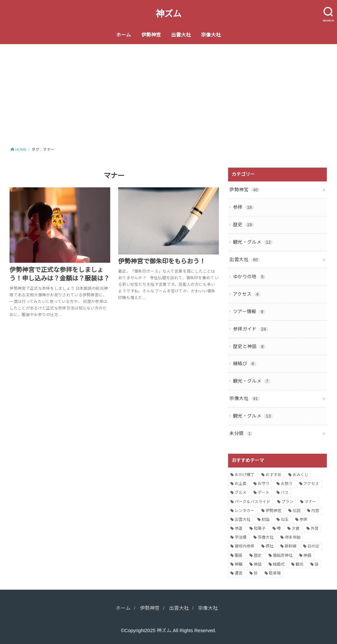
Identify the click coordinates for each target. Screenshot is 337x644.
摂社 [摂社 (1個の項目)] (270, 546)
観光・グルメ (253, 242)
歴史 (244, 225)
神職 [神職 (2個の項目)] (239, 564)
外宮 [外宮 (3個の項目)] (315, 528)
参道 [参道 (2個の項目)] (239, 528)
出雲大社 (181, 35)
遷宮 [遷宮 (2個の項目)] (239, 573)
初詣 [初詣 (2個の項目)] (266, 520)
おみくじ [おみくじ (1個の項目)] (300, 475)
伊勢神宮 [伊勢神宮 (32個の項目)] (273, 511)
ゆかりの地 (249, 277)
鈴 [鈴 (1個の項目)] (256, 573)
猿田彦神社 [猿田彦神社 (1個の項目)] (283, 555)
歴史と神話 (249, 346)
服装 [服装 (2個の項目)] (239, 555)
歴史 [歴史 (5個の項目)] (258, 555)
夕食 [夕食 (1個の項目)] (296, 528)
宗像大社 (211, 35)
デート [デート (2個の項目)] (264, 493)
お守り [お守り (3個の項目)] (264, 484)
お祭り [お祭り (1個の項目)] (287, 484)
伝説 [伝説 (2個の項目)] (297, 511)
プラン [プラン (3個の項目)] (287, 502)
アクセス (247, 294)
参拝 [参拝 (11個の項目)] (303, 520)
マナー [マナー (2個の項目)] (310, 502)
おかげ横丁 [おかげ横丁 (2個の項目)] (245, 475)
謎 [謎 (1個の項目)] (317, 564)
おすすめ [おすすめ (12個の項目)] (273, 475)
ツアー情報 (249, 311)
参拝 (244, 207)
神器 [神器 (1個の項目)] (307, 555)
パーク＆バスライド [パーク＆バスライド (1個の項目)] (252, 502)
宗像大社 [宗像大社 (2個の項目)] (266, 537)
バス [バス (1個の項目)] (285, 493)
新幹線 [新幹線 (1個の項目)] (291, 546)
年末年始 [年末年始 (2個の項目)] (293, 537)
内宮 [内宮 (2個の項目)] (315, 511)
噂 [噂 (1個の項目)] (279, 528)
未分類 (241, 433)
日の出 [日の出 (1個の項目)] (313, 546)
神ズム (168, 14)
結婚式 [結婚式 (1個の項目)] (279, 564)
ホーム (124, 35)
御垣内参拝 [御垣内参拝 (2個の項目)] (245, 546)
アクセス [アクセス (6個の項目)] (311, 484)
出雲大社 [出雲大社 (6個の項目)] (243, 520)
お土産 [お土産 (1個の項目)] (241, 484)
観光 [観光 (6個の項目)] (299, 564)
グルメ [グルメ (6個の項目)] (241, 493)
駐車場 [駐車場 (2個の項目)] (275, 573)
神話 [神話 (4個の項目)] (258, 564)
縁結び (245, 363)
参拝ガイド (251, 329)
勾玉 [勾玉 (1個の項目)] (285, 520)
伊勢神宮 (151, 35)
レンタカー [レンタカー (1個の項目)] (245, 511)
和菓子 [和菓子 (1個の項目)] (260, 528)
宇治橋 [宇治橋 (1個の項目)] (241, 537)
